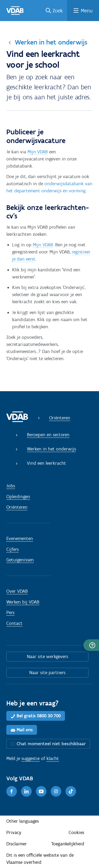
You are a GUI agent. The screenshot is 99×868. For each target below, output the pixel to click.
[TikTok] (71, 791)
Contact (14, 623)
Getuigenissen (20, 560)
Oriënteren (60, 418)
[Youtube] (41, 791)
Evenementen (20, 538)
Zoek (58, 11)
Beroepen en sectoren (48, 435)
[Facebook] (12, 791)
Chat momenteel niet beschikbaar (51, 744)
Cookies (76, 832)
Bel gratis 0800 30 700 (39, 716)
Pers (10, 612)
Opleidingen (18, 497)
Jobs (11, 486)
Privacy (14, 832)
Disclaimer (17, 844)
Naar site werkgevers (48, 656)
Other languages (23, 821)
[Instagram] (56, 791)
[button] (91, 645)
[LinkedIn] (26, 791)
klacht (53, 758)
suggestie (30, 758)
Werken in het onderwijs (51, 42)
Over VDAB (17, 591)
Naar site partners (47, 673)
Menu (87, 11)
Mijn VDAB (38, 152)
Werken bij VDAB (23, 602)
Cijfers (13, 549)
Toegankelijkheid (68, 844)
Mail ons (25, 730)
